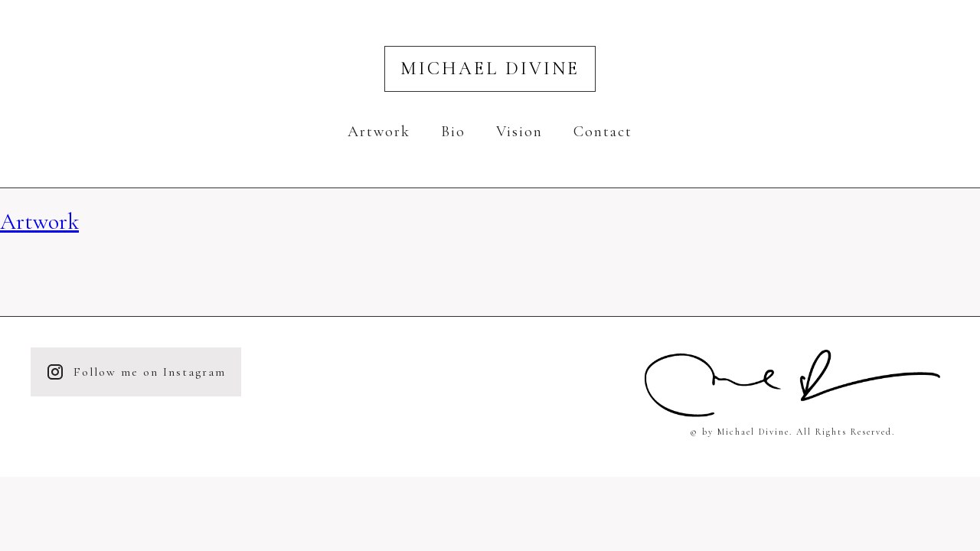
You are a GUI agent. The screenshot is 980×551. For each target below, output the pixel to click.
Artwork (379, 132)
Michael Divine (490, 68)
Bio (453, 132)
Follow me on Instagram (136, 372)
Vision (519, 132)
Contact (603, 132)
